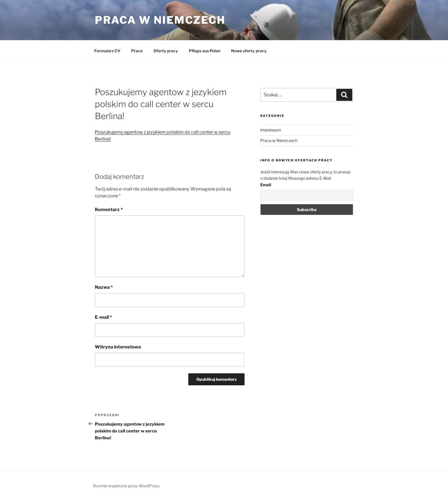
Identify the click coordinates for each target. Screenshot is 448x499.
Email (266, 185)
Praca (137, 51)
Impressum (271, 130)
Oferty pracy (166, 51)
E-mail (103, 317)
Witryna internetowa (118, 347)
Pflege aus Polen (205, 51)
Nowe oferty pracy (249, 51)
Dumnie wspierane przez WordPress (126, 486)
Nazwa (104, 287)
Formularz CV (107, 51)
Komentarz (109, 210)
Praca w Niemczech (160, 20)
